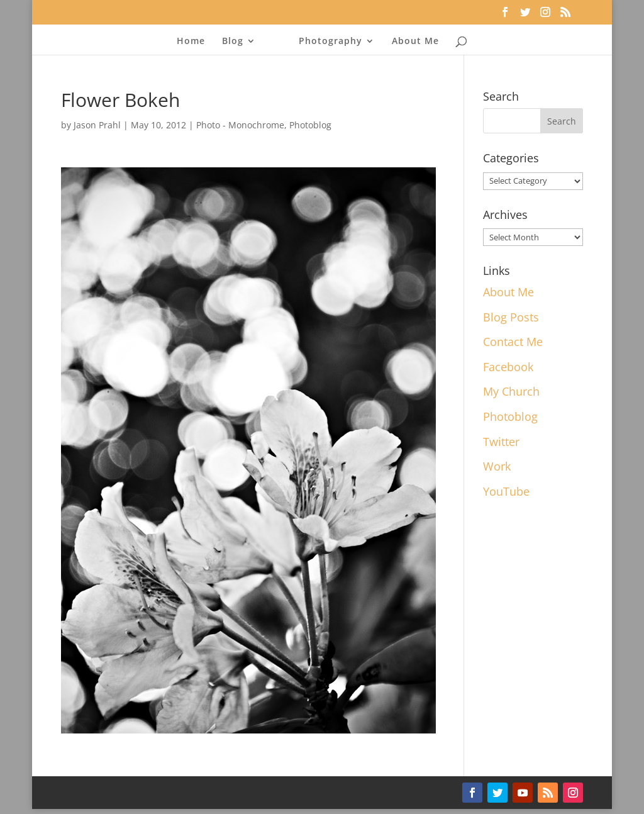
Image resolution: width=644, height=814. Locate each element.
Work (497, 466)
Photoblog (310, 125)
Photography (330, 42)
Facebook (508, 367)
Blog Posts (511, 317)
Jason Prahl (97, 125)
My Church (511, 391)
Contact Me (513, 342)
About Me (415, 42)
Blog (233, 42)
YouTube (506, 491)
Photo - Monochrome (240, 125)
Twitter (501, 442)
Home (191, 42)
